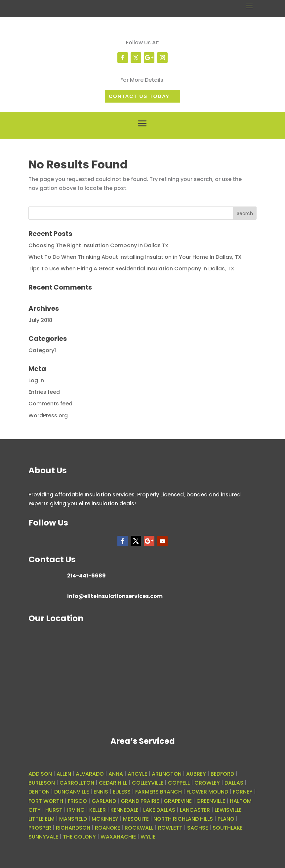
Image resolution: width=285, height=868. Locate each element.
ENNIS (101, 792)
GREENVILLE (211, 801)
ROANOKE (107, 828)
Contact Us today (139, 96)
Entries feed (44, 392)
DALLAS (234, 783)
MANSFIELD (73, 819)
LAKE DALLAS (159, 810)
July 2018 (40, 320)
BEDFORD (222, 774)
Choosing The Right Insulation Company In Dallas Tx (98, 245)
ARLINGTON (167, 774)
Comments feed (50, 404)
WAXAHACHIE (118, 837)
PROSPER (40, 828)
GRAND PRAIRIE (140, 801)
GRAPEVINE (178, 801)
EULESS (122, 792)
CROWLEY (207, 783)
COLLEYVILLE (148, 783)
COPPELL (179, 783)
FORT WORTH (46, 801)
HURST (54, 810)
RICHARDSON (73, 828)
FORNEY (243, 792)
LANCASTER (195, 810)
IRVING (76, 810)
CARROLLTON (77, 783)
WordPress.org (48, 415)
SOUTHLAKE (228, 828)
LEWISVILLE (228, 810)
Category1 (42, 350)
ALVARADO (90, 774)
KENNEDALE (124, 810)
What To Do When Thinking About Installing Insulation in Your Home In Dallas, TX (135, 257)
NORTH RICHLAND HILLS (183, 819)
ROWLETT (170, 828)
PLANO (226, 819)
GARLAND (104, 801)
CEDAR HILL (113, 783)
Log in (36, 380)
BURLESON (42, 783)
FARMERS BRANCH (159, 792)
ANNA (116, 774)
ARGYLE (137, 774)
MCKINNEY (105, 819)
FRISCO (77, 801)
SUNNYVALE (43, 837)
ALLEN (64, 774)
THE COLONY (79, 837)
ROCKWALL (139, 828)
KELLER (98, 810)
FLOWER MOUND (207, 792)
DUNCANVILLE (72, 792)
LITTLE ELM (41, 819)
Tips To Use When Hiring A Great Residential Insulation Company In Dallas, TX (131, 269)
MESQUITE (136, 819)
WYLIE (148, 837)
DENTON (39, 792)
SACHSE (198, 828)
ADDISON (40, 774)
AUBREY (196, 774)
